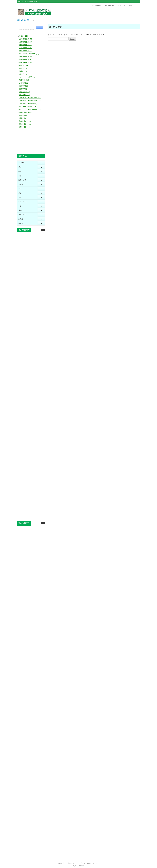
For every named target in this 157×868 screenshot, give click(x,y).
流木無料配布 (96, 5)
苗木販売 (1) (24, 74)
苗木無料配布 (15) (26, 62)
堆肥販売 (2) (24, 71)
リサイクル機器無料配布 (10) (30, 98)
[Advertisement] (124, 12)
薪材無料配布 (109, 5)
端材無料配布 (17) (26, 48)
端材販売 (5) (24, 65)
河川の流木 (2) (25, 127)
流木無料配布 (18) (26, 39)
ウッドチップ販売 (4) (27, 77)
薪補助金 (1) (24, 115)
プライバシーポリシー (91, 863)
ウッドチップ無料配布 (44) (29, 54)
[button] (44, 230)
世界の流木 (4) (25, 118)
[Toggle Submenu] (41, 163)
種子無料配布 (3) (25, 60)
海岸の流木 (121, 5)
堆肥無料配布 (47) (26, 57)
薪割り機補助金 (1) (26, 112)
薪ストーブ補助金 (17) (27, 107)
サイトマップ (77, 863)
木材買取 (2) (24, 83)
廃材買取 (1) (24, 89)
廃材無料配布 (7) (25, 51)
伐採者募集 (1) (25, 92)
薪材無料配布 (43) (26, 42)
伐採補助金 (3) (25, 95)
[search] (26, 28)
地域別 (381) (24, 36)
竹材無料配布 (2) (25, 45)
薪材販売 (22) (24, 68)
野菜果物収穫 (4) (25, 80)
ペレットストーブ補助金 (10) (30, 109)
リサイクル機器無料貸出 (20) (30, 101)
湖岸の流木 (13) (25, 124)
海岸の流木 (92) (25, 121)
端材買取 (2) (24, 86)
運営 (69, 863)
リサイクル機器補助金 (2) (29, 104)
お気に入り (133, 5)
